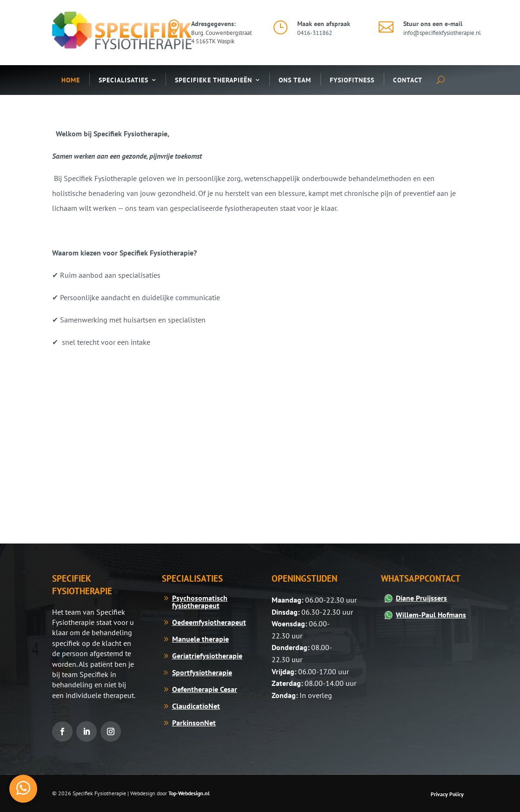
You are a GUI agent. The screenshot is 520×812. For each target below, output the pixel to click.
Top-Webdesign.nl (189, 793)
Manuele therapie (200, 639)
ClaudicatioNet (196, 706)
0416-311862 (315, 33)
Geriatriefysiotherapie (207, 656)
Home (71, 80)
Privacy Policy (447, 794)
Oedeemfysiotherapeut (209, 622)
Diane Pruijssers (421, 598)
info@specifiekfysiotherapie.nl (442, 33)
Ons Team (295, 80)
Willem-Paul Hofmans (431, 615)
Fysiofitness (352, 80)
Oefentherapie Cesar (205, 689)
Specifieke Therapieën (213, 80)
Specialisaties (123, 80)
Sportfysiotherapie (202, 672)
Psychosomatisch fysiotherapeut (200, 602)
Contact (408, 80)
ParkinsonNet (194, 723)
